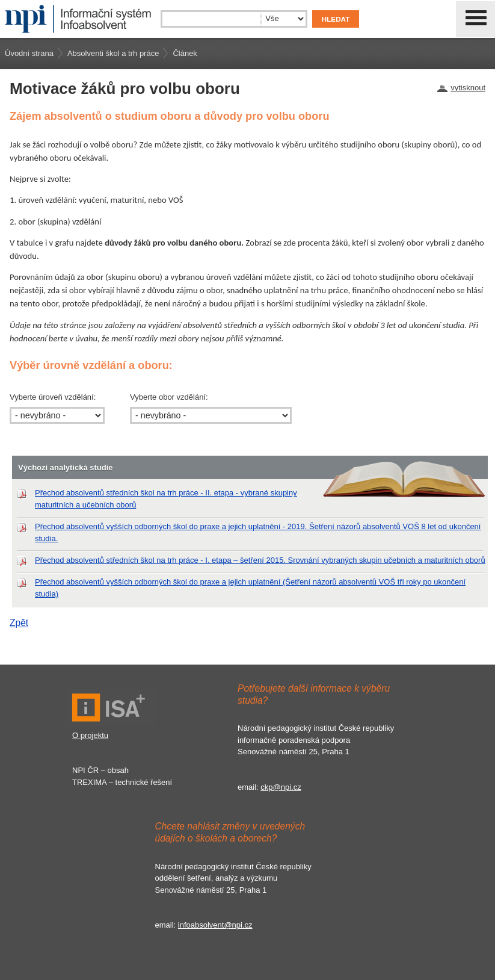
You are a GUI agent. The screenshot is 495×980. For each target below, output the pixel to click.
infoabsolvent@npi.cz (215, 925)
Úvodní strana (29, 53)
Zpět (19, 623)
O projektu (90, 735)
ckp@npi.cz (281, 787)
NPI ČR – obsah (100, 770)
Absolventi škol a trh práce (113, 53)
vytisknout (468, 88)
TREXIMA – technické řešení (122, 782)
